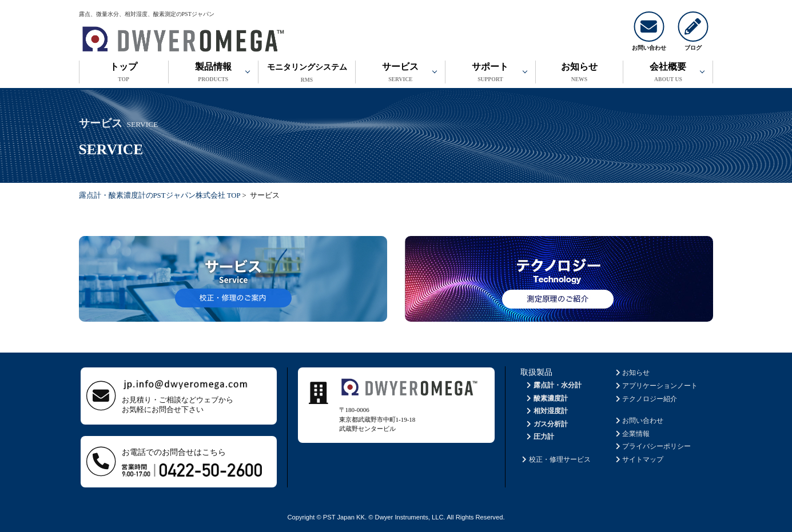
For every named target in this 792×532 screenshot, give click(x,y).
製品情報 (213, 73)
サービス (400, 73)
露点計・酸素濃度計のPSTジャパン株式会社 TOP (160, 195)
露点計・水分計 (553, 385)
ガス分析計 (546, 424)
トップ (124, 73)
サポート (490, 73)
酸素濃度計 (546, 398)
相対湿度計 (546, 411)
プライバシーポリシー (652, 446)
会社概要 (668, 73)
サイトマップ (638, 459)
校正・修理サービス (556, 459)
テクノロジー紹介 (645, 399)
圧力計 (540, 437)
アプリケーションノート (656, 386)
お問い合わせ (638, 421)
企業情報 (632, 434)
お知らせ (580, 73)
